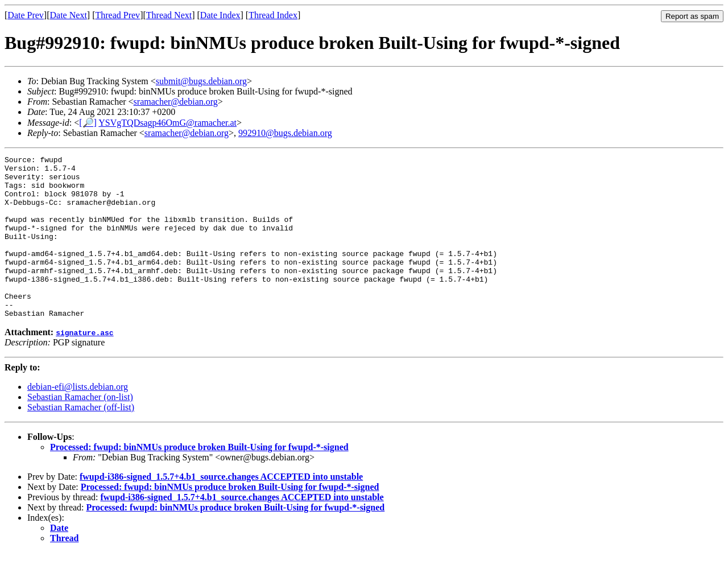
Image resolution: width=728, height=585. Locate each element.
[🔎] (88, 123)
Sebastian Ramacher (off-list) (81, 440)
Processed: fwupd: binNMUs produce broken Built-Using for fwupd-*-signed (199, 479)
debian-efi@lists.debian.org (78, 419)
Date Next (69, 15)
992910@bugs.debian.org (285, 133)
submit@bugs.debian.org (201, 81)
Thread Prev (117, 15)
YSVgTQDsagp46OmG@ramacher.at (167, 123)
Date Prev (26, 15)
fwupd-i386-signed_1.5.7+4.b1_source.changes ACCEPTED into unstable (221, 509)
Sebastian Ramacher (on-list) (80, 429)
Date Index (220, 15)
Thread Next (169, 15)
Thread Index (273, 15)
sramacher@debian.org (176, 102)
